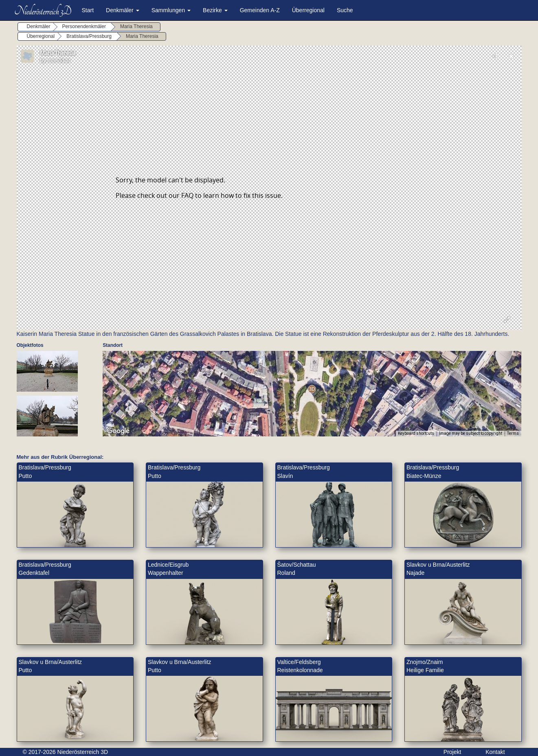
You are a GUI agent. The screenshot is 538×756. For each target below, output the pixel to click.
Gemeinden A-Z (260, 10)
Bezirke (215, 10)
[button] (312, 389)
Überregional (308, 10)
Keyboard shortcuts (416, 433)
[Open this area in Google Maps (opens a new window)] (118, 431)
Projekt (452, 752)
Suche (345, 10)
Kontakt (495, 752)
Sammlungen (171, 10)
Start (88, 10)
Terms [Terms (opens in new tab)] (513, 433)
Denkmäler (123, 10)
